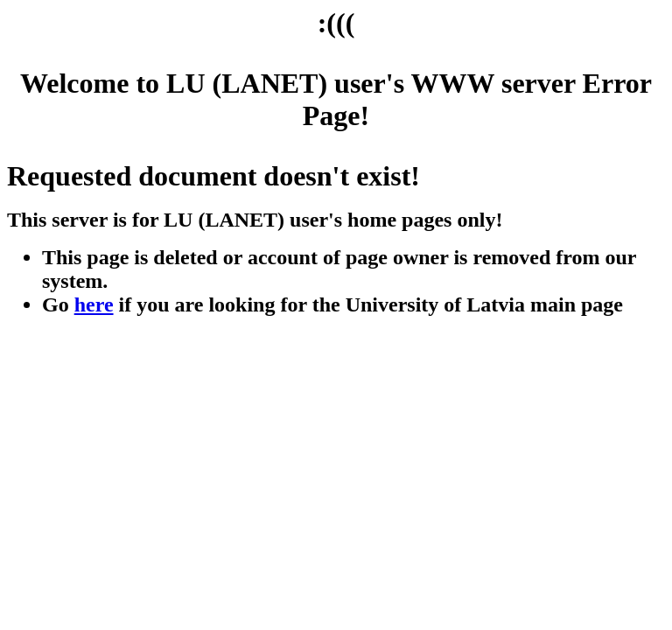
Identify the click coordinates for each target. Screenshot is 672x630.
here (94, 304)
